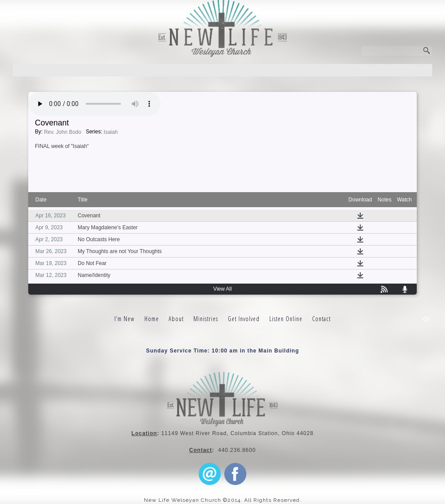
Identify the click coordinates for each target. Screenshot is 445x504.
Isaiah (111, 132)
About (176, 319)
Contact (321, 319)
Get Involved (244, 319)
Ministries (206, 319)
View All (222, 289)
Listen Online (286, 319)
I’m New (124, 319)
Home (152, 319)
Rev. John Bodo (63, 132)
